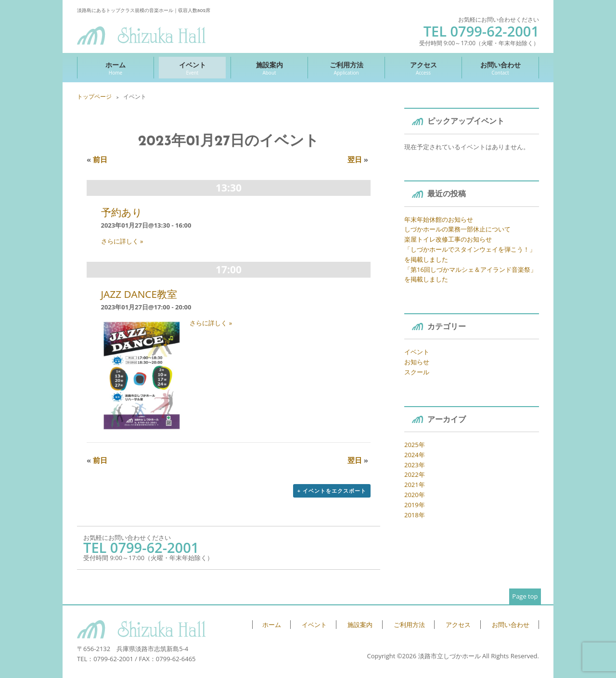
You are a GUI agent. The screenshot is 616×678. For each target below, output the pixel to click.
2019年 (415, 505)
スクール (417, 372)
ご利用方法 (346, 68)
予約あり (122, 212)
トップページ (94, 96)
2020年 (415, 495)
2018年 (415, 515)
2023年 (415, 465)
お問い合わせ (500, 68)
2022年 (415, 474)
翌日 (358, 159)
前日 (97, 159)
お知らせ (417, 362)
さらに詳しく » (122, 241)
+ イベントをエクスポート (332, 491)
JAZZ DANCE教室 (139, 294)
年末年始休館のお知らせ (439, 219)
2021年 (415, 485)
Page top (525, 596)
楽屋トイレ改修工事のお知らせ (448, 239)
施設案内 (269, 68)
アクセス (423, 68)
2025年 (415, 445)
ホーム (115, 68)
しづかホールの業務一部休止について (457, 229)
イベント (192, 68)
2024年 (415, 455)
